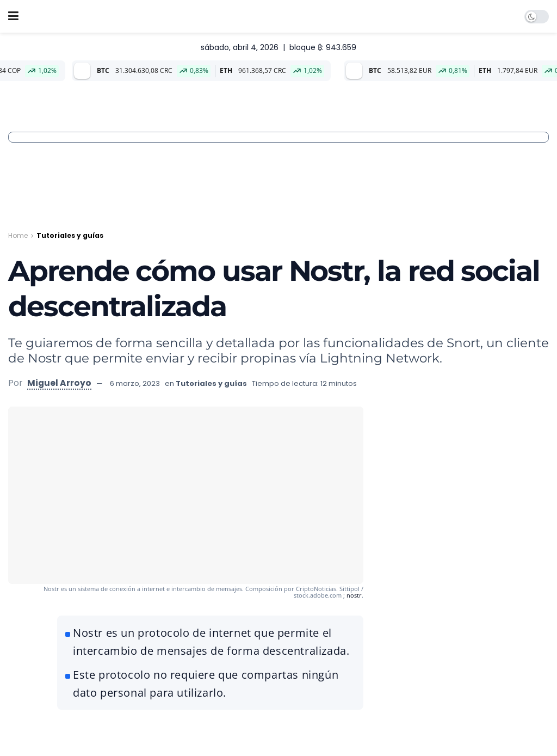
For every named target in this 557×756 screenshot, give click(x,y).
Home (18, 235)
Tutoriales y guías (70, 235)
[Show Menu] (13, 16)
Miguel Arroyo (59, 383)
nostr (354, 595)
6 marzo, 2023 (135, 383)
